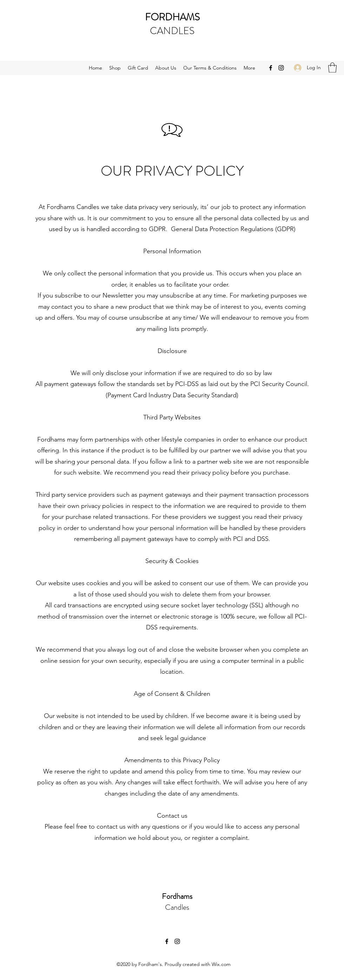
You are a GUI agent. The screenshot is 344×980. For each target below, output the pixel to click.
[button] (332, 68)
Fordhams (177, 896)
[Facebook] (271, 68)
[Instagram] (281, 68)
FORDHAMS (172, 17)
